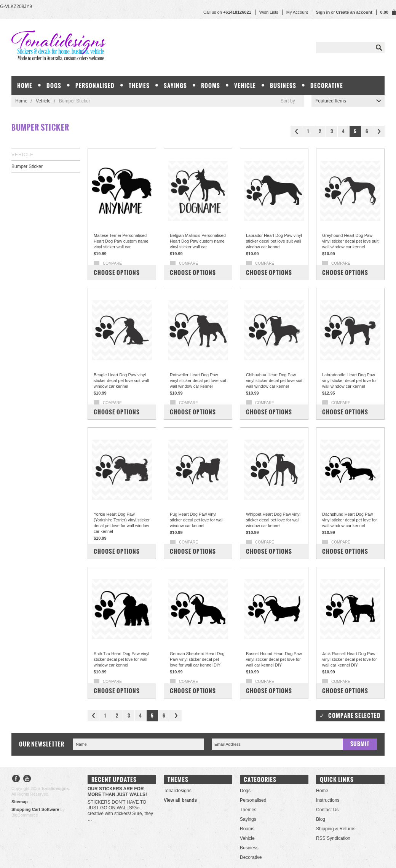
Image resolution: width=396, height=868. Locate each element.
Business (283, 86)
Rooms (211, 86)
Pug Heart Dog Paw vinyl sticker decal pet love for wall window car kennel (197, 520)
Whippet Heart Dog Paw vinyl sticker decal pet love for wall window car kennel (273, 520)
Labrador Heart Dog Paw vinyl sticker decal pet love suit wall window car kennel (274, 241)
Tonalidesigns (178, 791)
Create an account (354, 12)
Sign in (323, 12)
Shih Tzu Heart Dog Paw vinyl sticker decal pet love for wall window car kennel (121, 659)
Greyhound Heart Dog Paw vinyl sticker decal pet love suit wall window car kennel (350, 241)
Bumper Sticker (27, 166)
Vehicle (245, 86)
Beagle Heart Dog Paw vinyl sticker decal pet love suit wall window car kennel (121, 380)
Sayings (175, 86)
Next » (379, 131)
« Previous (296, 131)
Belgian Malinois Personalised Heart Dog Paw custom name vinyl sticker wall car (198, 241)
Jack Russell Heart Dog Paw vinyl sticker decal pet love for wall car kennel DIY (350, 659)
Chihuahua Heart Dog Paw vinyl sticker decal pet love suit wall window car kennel (274, 380)
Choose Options (117, 273)
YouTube (27, 779)
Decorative (327, 86)
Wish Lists (269, 12)
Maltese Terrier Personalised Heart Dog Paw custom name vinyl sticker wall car (121, 241)
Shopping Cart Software (35, 809)
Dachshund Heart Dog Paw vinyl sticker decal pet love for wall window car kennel (350, 520)
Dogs (54, 86)
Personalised (95, 86)
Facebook (16, 779)
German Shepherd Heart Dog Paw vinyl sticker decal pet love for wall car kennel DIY (197, 659)
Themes (139, 86)
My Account (297, 12)
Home (21, 101)
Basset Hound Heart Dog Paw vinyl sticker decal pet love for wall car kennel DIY (274, 659)
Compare (112, 263)
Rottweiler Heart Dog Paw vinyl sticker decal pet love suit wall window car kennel (198, 380)
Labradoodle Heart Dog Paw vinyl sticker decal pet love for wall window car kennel (350, 380)
